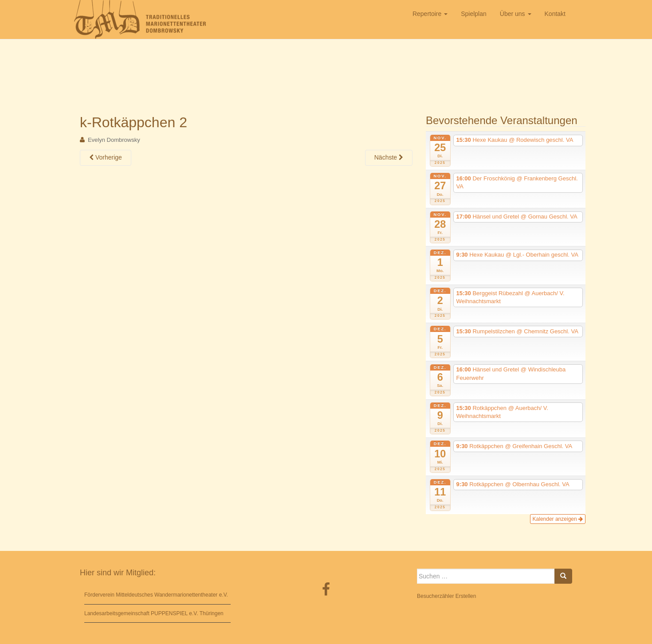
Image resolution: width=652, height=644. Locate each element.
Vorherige (106, 157)
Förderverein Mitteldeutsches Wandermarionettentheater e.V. (156, 595)
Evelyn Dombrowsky (114, 140)
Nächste (389, 157)
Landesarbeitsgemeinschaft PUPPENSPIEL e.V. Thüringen (154, 613)
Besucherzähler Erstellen (446, 596)
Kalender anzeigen (558, 519)
